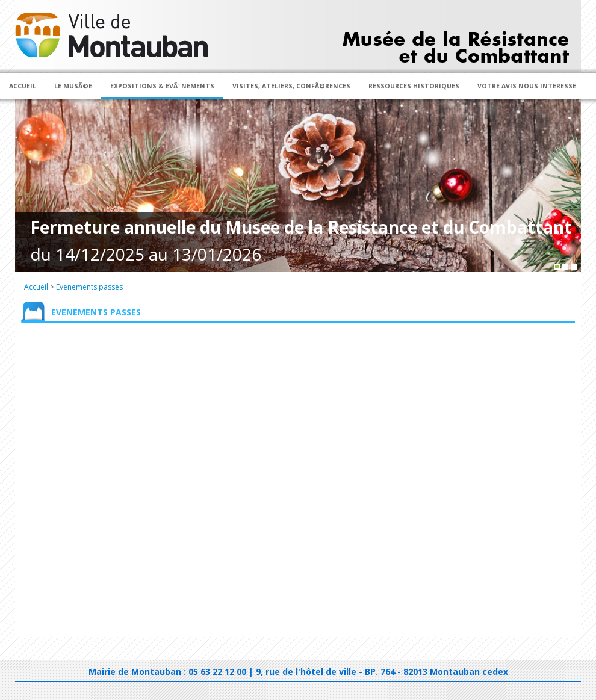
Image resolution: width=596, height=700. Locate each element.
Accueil (23, 86)
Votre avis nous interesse (527, 86)
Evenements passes (89, 287)
